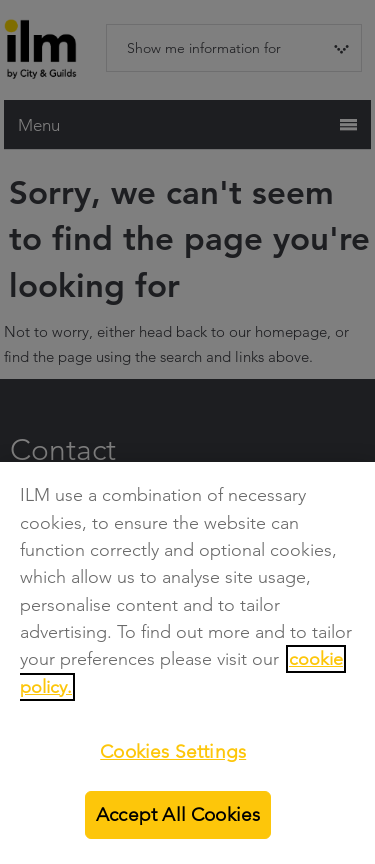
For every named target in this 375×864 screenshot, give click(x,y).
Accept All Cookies (178, 814)
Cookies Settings (173, 751)
